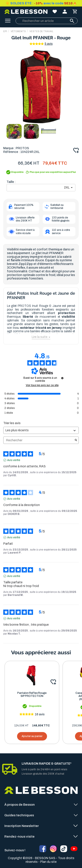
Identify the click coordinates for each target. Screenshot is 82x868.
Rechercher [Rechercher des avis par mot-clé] (39, 440)
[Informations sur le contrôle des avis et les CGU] (62, 378)
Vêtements (18, 31)
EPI (5, 31)
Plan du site (48, 862)
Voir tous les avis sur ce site (42, 385)
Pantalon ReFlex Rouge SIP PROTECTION (32, 694)
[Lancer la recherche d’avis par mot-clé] (76, 440)
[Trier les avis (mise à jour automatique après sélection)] (41, 430)
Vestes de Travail (41, 31)
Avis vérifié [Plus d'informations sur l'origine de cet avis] (14, 460)
